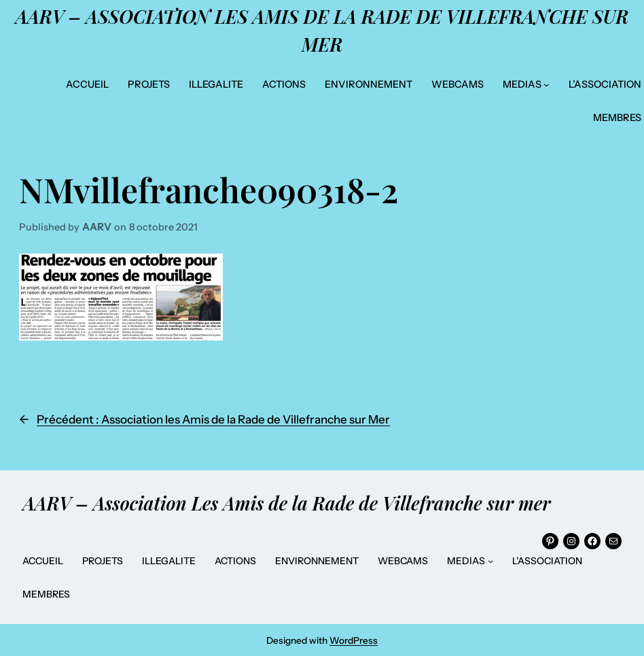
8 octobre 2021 (163, 227)
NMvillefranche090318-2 (209, 189)
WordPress (354, 640)
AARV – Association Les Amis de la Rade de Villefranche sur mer (286, 503)
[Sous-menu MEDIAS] (547, 85)
